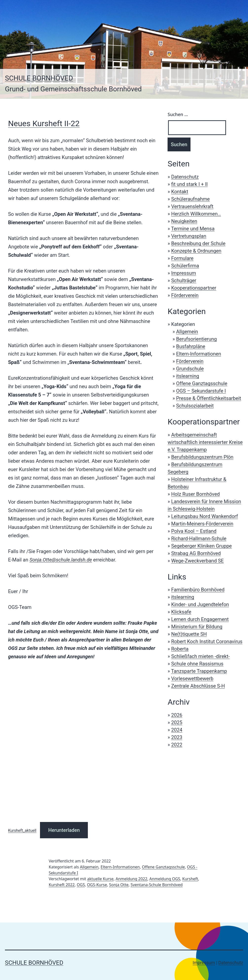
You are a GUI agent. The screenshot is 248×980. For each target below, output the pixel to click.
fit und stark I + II (190, 184)
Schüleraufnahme (191, 199)
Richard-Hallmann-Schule (199, 539)
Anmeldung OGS (165, 879)
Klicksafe (181, 612)
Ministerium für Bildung (197, 627)
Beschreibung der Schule (198, 243)
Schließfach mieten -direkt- (200, 656)
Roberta (180, 649)
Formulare (182, 258)
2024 (177, 730)
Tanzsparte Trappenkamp (199, 671)
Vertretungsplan (189, 236)
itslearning (188, 376)
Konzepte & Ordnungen (196, 251)
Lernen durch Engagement (200, 619)
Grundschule (190, 369)
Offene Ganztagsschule (202, 383)
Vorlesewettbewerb (192, 679)
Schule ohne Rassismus (197, 664)
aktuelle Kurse (100, 879)
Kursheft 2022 (62, 885)
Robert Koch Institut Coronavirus (207, 641)
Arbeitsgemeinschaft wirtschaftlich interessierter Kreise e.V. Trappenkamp (205, 442)
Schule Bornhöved (39, 78)
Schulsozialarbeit (195, 406)
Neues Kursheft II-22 (44, 123)
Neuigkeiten (184, 221)
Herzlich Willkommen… (196, 214)
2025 (177, 722)
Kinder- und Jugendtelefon (200, 604)
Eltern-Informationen (199, 354)
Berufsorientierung (197, 339)
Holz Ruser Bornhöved (196, 494)
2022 (177, 745)
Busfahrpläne (191, 346)
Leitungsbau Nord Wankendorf (205, 516)
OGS (81, 885)
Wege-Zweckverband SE (198, 561)
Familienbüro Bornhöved (198, 590)
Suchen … (178, 114)
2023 (177, 737)
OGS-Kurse (97, 885)
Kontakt (180, 192)
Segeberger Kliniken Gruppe (202, 546)
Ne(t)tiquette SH (189, 634)
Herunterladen (64, 830)
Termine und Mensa (193, 229)
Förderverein (185, 295)
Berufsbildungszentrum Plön (202, 457)
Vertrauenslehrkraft (192, 206)
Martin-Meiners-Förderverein (202, 524)
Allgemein (187, 332)
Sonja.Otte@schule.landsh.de (61, 560)
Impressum (184, 273)
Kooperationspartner (194, 288)
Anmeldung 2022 (131, 879)
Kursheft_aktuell (22, 830)
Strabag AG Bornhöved (196, 553)
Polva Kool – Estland (194, 531)
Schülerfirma (185, 266)
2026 (177, 715)
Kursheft (190, 879)
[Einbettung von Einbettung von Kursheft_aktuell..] (83, 742)
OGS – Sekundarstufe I (201, 391)
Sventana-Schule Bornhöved (157, 885)
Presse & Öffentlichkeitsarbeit (209, 398)
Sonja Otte (119, 885)
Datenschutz (185, 177)
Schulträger (184, 280)
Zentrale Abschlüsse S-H (198, 686)
